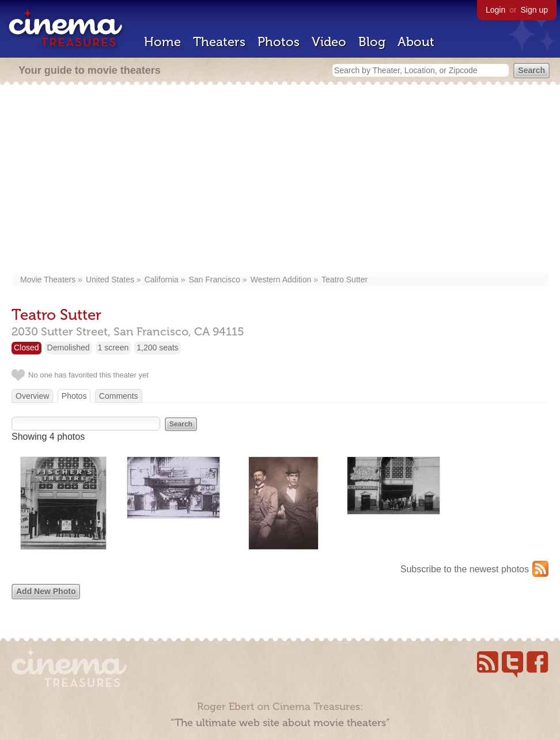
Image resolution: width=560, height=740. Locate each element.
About (416, 42)
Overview (32, 396)
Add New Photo (46, 591)
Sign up (534, 10)
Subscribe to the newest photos (465, 569)
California (162, 280)
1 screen (113, 348)
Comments (119, 396)
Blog (372, 42)
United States (110, 280)
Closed (27, 348)
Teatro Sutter (345, 280)
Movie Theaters (48, 280)
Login (495, 10)
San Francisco (215, 280)
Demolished (69, 348)
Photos (279, 42)
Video (329, 42)
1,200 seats (157, 348)
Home (162, 42)
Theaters (219, 42)
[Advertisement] (280, 180)
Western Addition (281, 280)
